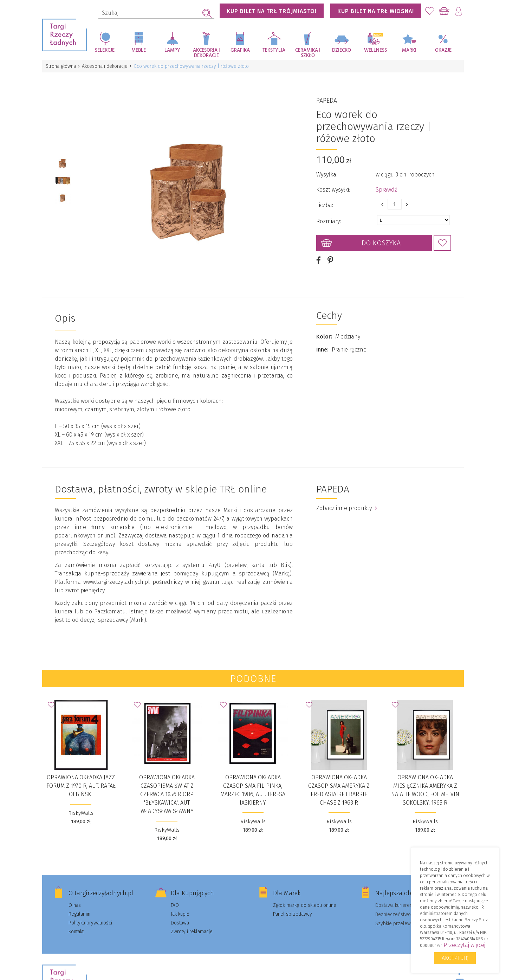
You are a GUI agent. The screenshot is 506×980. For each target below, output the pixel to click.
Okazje (443, 50)
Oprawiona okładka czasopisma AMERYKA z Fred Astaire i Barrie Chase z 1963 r (339, 779)
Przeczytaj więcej (464, 945)
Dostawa (180, 912)
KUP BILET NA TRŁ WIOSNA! (376, 11)
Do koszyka (381, 237)
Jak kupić (180, 903)
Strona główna (61, 66)
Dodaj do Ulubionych (442, 237)
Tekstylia (274, 50)
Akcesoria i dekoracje (206, 53)
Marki (409, 50)
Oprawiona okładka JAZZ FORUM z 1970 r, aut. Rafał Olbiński (81, 775)
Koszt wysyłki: (333, 184)
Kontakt (76, 920)
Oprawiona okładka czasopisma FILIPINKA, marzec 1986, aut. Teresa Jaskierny (253, 779)
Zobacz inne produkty (347, 497)
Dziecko (342, 50)
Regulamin (79, 903)
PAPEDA (327, 95)
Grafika (240, 50)
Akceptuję (455, 958)
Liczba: (325, 199)
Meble (139, 50)
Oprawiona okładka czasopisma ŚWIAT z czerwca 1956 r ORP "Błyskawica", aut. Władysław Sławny (167, 783)
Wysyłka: (327, 169)
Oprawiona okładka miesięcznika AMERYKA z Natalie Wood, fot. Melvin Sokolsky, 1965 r (425, 779)
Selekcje (105, 50)
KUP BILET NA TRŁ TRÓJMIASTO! (272, 11)
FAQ (175, 894)
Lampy (172, 50)
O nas (75, 894)
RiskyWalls (81, 802)
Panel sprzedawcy (293, 903)
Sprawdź (386, 184)
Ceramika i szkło (308, 53)
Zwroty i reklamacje (192, 920)
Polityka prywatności (90, 912)
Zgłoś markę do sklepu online (305, 894)
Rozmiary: (329, 216)
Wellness (375, 50)
